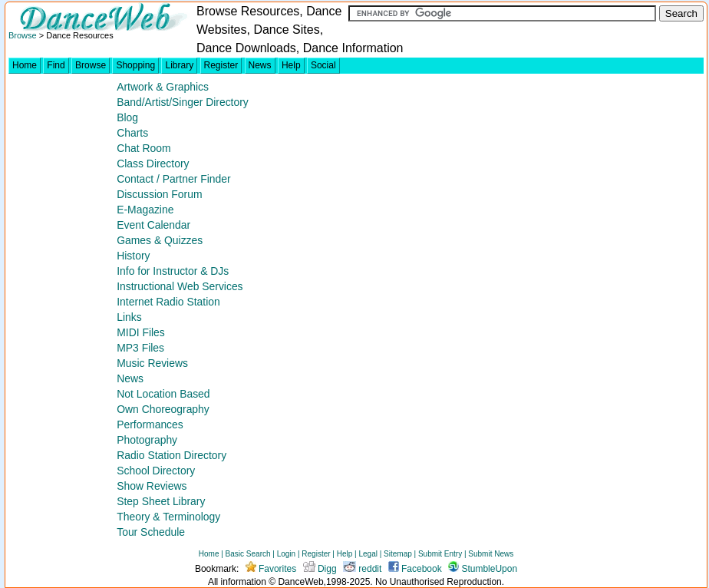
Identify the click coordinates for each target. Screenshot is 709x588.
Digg (320, 569)
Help (291, 65)
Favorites (271, 569)
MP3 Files (140, 348)
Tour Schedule (151, 532)
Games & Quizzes (160, 240)
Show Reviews (152, 486)
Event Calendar (153, 225)
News (260, 65)
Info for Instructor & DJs (173, 271)
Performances (150, 424)
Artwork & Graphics (163, 87)
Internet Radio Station (168, 302)
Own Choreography (163, 409)
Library (179, 65)
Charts (132, 133)
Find (56, 65)
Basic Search (248, 554)
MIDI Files (141, 332)
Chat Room (143, 148)
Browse (23, 35)
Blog (127, 117)
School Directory (156, 471)
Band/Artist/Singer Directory (183, 102)
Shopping (135, 65)
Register (221, 65)
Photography (147, 440)
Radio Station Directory (171, 455)
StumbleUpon (483, 569)
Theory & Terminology (168, 517)
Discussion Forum (159, 194)
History (133, 256)
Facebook (415, 569)
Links (129, 317)
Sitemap (398, 554)
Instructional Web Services (180, 286)
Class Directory (153, 164)
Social (323, 65)
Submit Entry (440, 554)
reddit (362, 569)
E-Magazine (145, 210)
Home (25, 65)
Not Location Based (163, 394)
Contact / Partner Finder (173, 179)
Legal (368, 554)
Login (286, 554)
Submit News (491, 554)
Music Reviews (152, 363)
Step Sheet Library (161, 501)
